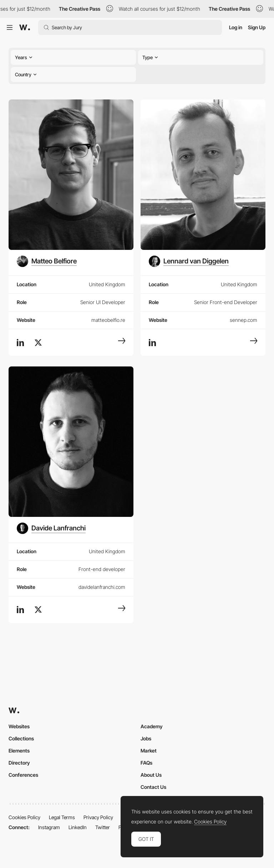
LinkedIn (78, 827)
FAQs (146, 763)
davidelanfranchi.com (102, 587)
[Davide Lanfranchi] (51, 528)
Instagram (49, 827)
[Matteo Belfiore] (47, 261)
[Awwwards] (25, 27)
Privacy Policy (98, 817)
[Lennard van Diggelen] (189, 261)
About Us (151, 775)
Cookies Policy (24, 817)
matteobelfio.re (108, 320)
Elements (19, 751)
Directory (19, 763)
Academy (152, 726)
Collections (21, 738)
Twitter (103, 827)
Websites (19, 726)
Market (149, 751)
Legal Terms (62, 817)
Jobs (146, 738)
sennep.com (243, 320)
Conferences (23, 775)
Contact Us (153, 787)
